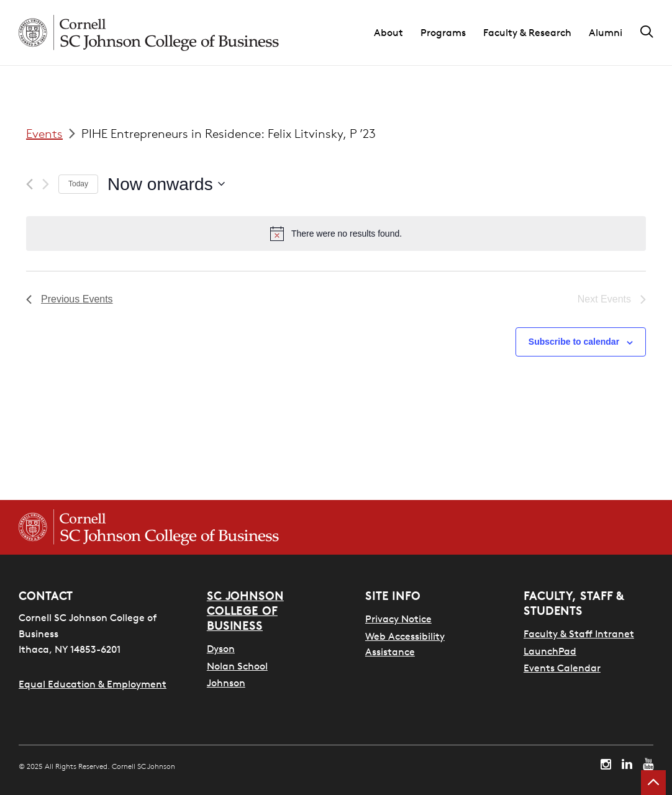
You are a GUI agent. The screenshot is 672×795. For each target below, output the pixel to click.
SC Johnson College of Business (245, 611)
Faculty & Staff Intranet (579, 634)
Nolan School (237, 666)
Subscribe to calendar (574, 342)
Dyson (221, 648)
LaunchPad (550, 651)
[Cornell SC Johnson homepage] (149, 33)
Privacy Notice (398, 619)
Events (44, 133)
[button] (397, 33)
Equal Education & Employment (93, 684)
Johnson (226, 683)
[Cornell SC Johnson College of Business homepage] (149, 527)
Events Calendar (562, 668)
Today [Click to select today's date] (78, 184)
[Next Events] (46, 184)
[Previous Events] (30, 184)
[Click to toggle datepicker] (166, 184)
